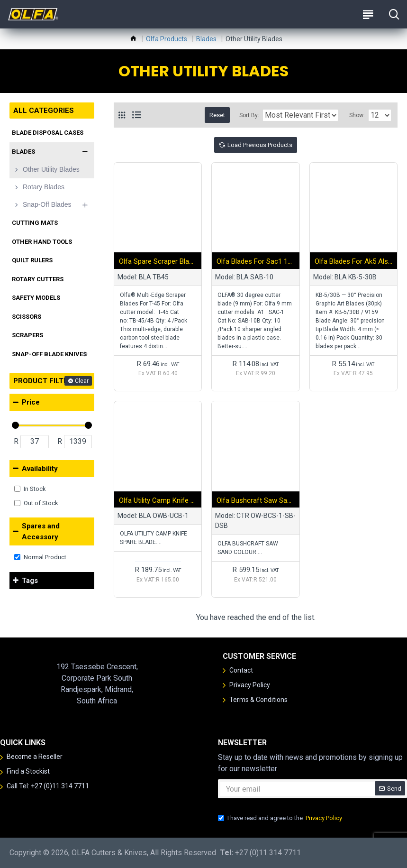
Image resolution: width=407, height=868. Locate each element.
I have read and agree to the (281, 818)
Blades (206, 39)
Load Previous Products (260, 145)
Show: (357, 115)
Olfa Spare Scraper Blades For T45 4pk (158, 261)
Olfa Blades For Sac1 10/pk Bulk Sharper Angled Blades (255, 261)
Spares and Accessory (41, 531)
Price (31, 402)
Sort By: (249, 115)
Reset (217, 115)
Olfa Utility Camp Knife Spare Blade (158, 500)
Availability (40, 469)
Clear (82, 381)
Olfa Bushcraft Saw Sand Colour (255, 500)
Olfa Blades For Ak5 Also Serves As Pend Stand (353, 261)
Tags (30, 581)
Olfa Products (167, 39)
